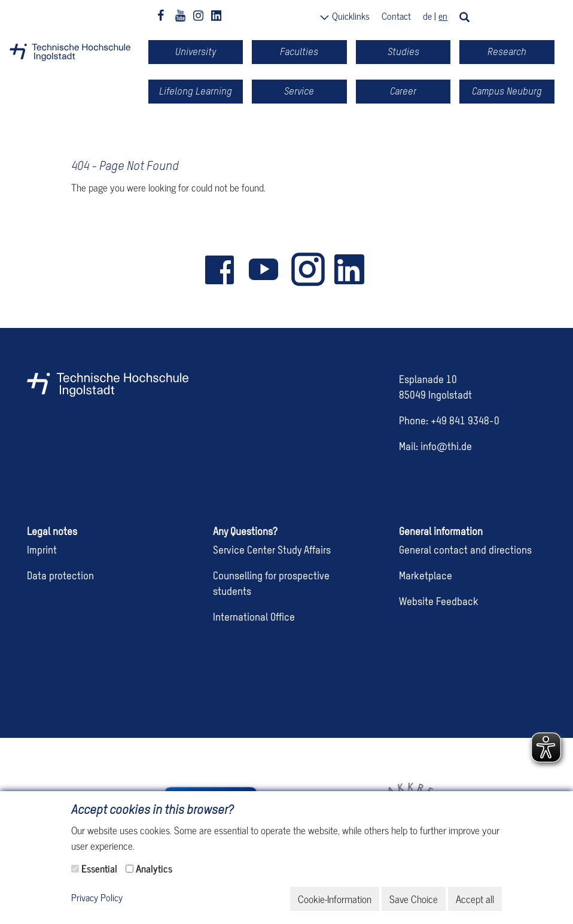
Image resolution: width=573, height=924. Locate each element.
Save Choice (414, 899)
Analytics (154, 868)
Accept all (475, 899)
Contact (396, 16)
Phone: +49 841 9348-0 (449, 422)
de (427, 16)
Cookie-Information (335, 899)
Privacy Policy (97, 898)
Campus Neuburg (507, 91)
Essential (99, 868)
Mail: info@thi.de (435, 447)
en (443, 16)
